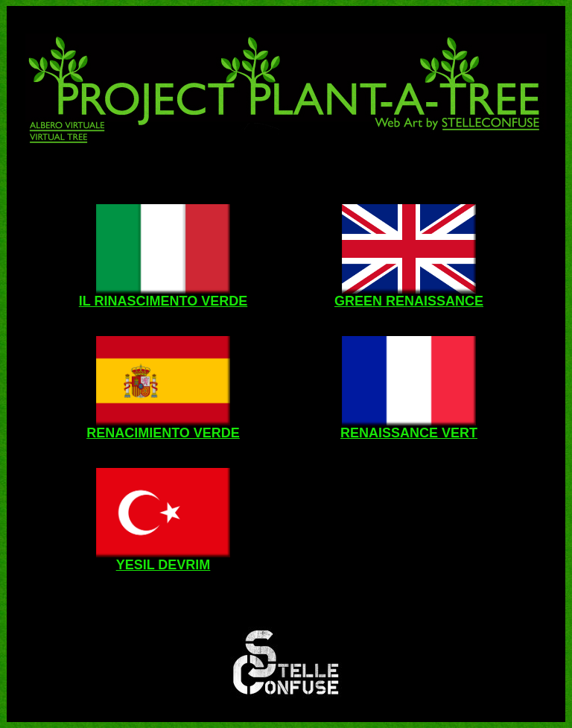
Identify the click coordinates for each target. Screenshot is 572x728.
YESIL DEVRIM (163, 565)
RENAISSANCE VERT (409, 433)
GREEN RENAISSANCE (409, 301)
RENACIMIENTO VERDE (163, 433)
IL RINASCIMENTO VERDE (163, 301)
